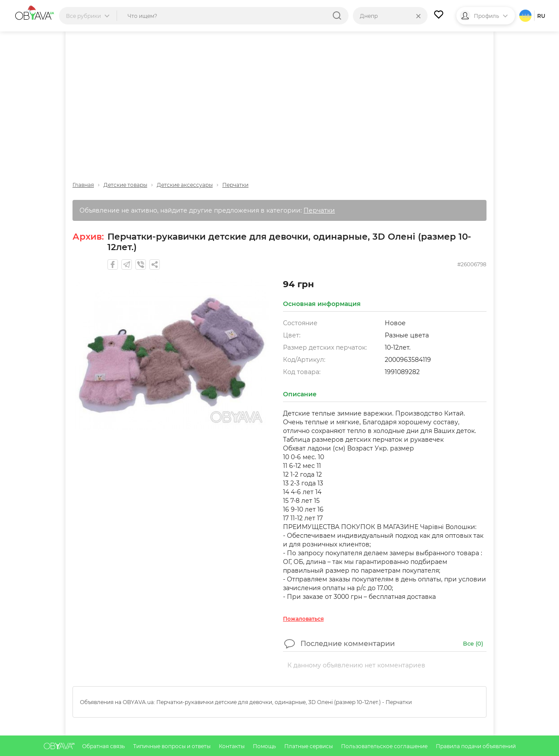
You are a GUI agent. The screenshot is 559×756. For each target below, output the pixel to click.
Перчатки (235, 185)
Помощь (265, 746)
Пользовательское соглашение (385, 746)
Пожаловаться (303, 619)
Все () (473, 643)
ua (526, 16)
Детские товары (125, 185)
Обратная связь (104, 746)
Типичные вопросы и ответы (173, 746)
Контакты (232, 746)
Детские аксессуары (185, 185)
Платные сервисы (309, 746)
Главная (83, 185)
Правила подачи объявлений (476, 746)
